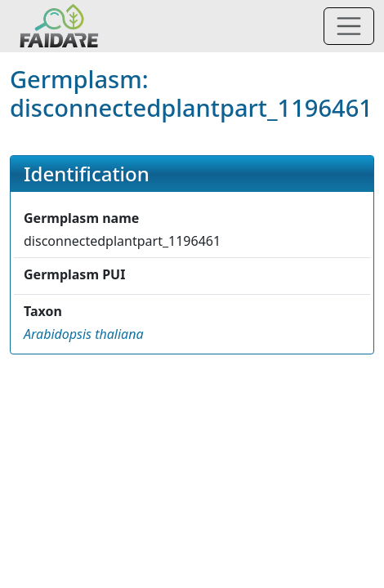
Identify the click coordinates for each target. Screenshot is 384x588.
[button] (84, 334)
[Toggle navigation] (349, 26)
